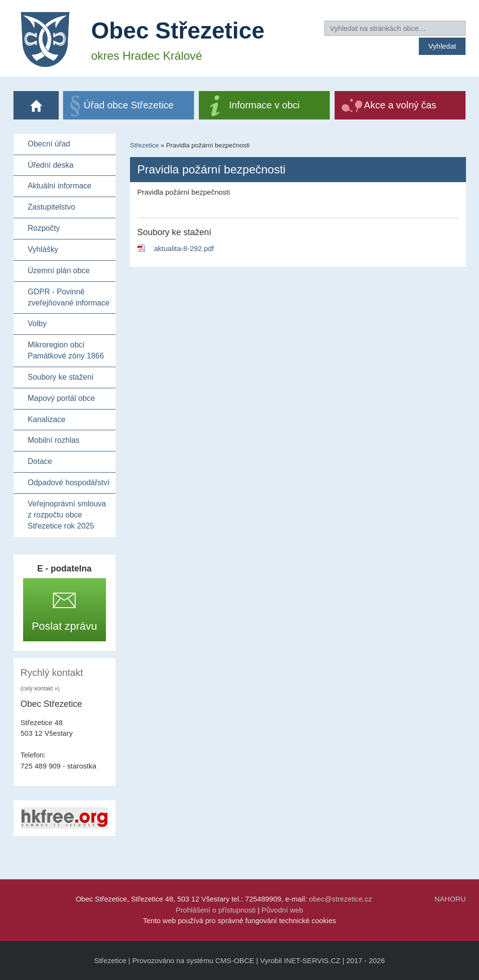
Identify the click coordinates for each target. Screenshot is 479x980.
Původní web (282, 910)
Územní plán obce (59, 271)
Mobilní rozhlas (54, 440)
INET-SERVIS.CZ (312, 960)
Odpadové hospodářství (69, 483)
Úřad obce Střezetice (129, 105)
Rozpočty (44, 228)
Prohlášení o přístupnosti (216, 910)
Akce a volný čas (400, 105)
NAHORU (450, 899)
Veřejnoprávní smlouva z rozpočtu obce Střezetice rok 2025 (67, 515)
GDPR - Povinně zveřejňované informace (69, 297)
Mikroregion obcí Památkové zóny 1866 (66, 350)
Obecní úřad (49, 144)
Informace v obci (265, 105)
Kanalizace (47, 419)
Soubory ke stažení (61, 377)
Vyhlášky (43, 249)
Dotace (40, 461)
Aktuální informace (60, 186)
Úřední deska (51, 165)
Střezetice (144, 145)
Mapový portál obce (62, 398)
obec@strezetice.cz (341, 899)
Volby (37, 324)
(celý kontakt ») (40, 689)
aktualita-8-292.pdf (184, 248)
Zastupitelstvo (52, 207)
